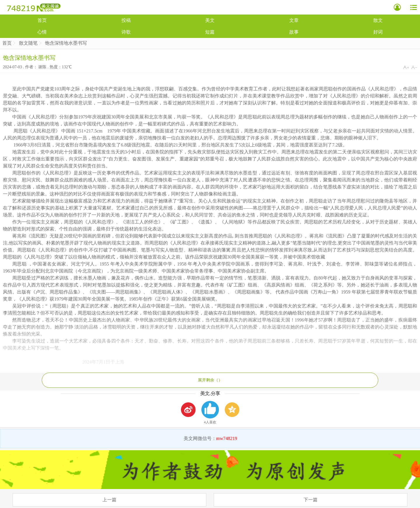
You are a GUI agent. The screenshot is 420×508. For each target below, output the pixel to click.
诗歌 (126, 32)
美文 (210, 20)
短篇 (210, 32)
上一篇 (109, 500)
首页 (42, 20)
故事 (294, 32)
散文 (378, 20)
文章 (294, 20)
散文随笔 (28, 43)
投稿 (126, 20)
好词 (378, 32)
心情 (42, 32)
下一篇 (311, 500)
